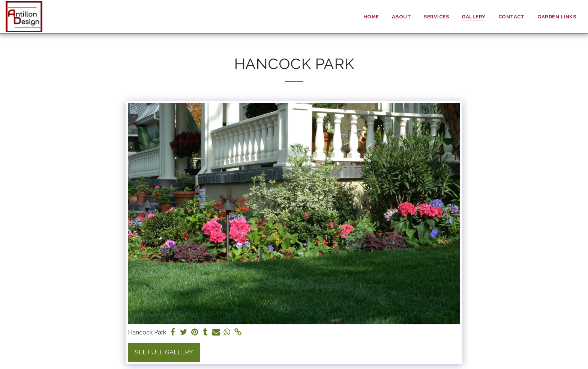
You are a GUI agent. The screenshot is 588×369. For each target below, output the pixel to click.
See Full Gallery (164, 352)
